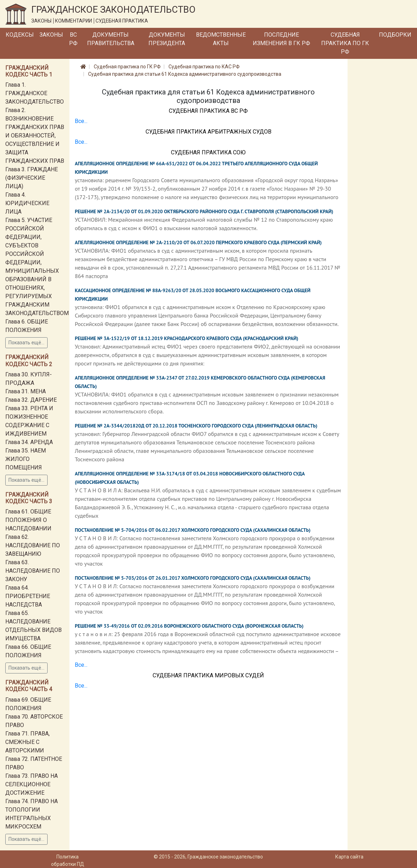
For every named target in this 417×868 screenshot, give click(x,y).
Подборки (395, 35)
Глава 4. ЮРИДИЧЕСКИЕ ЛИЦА (27, 203)
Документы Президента (167, 39)
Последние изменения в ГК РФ (281, 39)
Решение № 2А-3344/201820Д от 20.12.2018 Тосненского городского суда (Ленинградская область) (196, 426)
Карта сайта (349, 857)
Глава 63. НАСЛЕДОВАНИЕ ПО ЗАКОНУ (33, 571)
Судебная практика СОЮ (208, 152)
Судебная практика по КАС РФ (204, 67)
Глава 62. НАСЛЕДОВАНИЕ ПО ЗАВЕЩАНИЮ (33, 545)
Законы (51, 35)
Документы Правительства (111, 39)
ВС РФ (73, 39)
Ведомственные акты (221, 39)
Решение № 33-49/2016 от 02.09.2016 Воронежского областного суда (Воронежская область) (189, 626)
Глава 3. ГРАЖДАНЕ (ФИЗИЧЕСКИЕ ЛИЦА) (32, 178)
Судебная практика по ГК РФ (345, 43)
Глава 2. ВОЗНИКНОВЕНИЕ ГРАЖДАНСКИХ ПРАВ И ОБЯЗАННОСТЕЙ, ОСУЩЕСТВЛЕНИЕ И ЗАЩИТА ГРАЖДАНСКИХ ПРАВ (35, 136)
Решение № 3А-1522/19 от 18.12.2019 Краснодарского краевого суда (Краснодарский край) (186, 338)
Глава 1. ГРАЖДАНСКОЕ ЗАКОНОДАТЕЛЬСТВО (35, 93)
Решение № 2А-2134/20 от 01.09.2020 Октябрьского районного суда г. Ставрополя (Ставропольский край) (204, 211)
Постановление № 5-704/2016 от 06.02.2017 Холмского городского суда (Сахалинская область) (193, 530)
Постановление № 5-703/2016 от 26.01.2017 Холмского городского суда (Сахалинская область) (193, 578)
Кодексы (20, 35)
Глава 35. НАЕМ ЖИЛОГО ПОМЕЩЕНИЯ (26, 459)
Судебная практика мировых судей (208, 675)
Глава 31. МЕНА (26, 391)
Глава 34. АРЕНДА (29, 442)
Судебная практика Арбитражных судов (208, 132)
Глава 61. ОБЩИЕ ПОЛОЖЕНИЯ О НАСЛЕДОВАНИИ (28, 520)
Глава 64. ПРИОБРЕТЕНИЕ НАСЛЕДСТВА (28, 596)
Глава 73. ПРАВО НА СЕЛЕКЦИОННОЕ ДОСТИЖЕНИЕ (32, 784)
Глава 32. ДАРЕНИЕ (31, 400)
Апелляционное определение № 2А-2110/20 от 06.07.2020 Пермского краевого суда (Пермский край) (198, 242)
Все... (81, 121)
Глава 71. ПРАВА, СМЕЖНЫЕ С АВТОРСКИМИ (27, 742)
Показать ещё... (26, 343)
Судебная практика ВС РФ (208, 111)
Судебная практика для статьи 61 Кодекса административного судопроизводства (185, 74)
